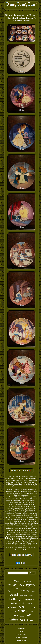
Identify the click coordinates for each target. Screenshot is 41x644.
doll (28, 615)
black (21, 585)
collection (23, 596)
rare (21, 607)
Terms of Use (22, 640)
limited (13, 619)
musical (13, 612)
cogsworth (24, 588)
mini (17, 588)
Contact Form (21, 634)
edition (12, 585)
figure (10, 591)
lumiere (32, 588)
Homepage (21, 628)
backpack (31, 620)
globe (34, 607)
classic (22, 603)
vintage (29, 603)
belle (13, 599)
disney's (16, 591)
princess (12, 607)
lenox (31, 595)
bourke (11, 588)
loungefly (25, 590)
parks (14, 603)
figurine (31, 585)
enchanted (28, 581)
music (22, 616)
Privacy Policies (21, 637)
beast (14, 594)
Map (22, 631)
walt (23, 620)
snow (21, 600)
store (15, 615)
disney (23, 611)
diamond (29, 600)
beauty (17, 580)
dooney (33, 591)
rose (31, 612)
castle (28, 608)
